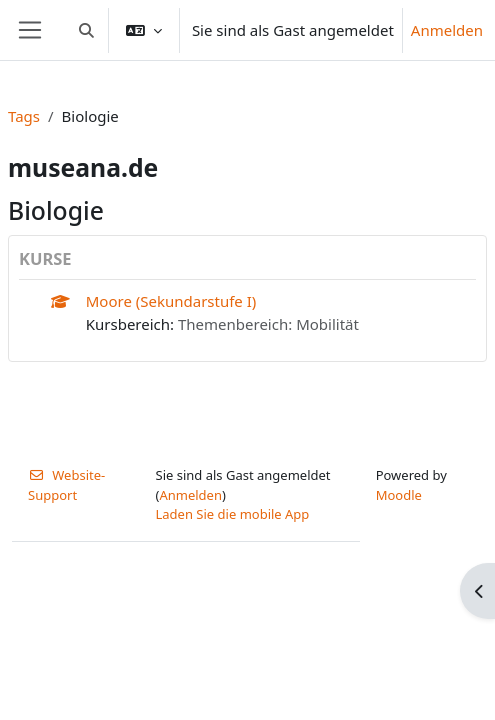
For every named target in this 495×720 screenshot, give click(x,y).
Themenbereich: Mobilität (268, 324)
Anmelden (447, 30)
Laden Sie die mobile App (233, 514)
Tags (24, 116)
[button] (86, 30)
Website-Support (66, 485)
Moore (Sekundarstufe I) (171, 301)
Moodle (399, 495)
